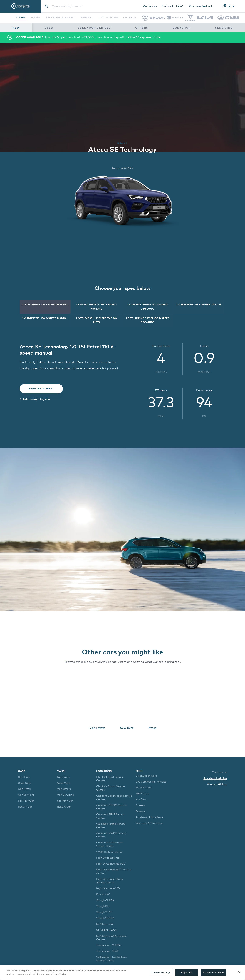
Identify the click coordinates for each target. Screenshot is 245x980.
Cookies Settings (161, 972)
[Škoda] (157, 18)
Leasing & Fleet (60, 17)
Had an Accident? (173, 6)
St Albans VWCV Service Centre (111, 937)
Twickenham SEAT (107, 951)
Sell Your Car (26, 801)
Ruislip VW (103, 894)
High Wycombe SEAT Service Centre (114, 871)
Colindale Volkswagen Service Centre (110, 844)
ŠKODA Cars (143, 787)
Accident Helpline (215, 778)
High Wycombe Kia (108, 858)
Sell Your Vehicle (94, 28)
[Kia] (205, 18)
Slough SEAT (104, 912)
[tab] (231, 7)
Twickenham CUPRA (109, 945)
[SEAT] (175, 19)
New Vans (63, 777)
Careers (141, 805)
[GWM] (228, 22)
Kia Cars (141, 799)
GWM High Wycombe (109, 852)
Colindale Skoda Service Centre (111, 825)
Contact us (150, 6)
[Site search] (82, 6)
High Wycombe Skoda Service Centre (110, 881)
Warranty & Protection (149, 823)
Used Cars (24, 783)
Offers (142, 28)
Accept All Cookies (213, 972)
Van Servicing (65, 795)
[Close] (239, 972)
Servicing (224, 28)
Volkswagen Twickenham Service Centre (111, 959)
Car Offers (25, 789)
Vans (36, 17)
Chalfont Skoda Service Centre (111, 788)
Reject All (187, 972)
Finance (140, 811)
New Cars (24, 777)
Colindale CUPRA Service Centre (112, 807)
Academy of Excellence (149, 817)
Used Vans (64, 783)
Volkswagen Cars (146, 776)
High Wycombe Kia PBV (111, 864)
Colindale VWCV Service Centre (111, 835)
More (130, 17)
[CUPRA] (190, 20)
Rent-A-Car (25, 807)
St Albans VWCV (107, 930)
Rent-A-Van (64, 807)
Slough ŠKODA (105, 918)
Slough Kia (103, 906)
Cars (21, 17)
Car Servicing (26, 795)
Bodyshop (182, 28)
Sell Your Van (65, 801)
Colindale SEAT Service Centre (110, 816)
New (16, 28)
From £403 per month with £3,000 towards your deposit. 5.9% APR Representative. (89, 37)
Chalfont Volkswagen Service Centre (114, 797)
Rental (87, 17)
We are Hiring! (217, 784)
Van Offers (64, 789)
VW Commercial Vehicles (151, 782)
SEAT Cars (142, 793)
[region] (122, 973)
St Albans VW (105, 924)
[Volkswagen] (145, 20)
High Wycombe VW (108, 888)
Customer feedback (201, 6)
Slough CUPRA (105, 900)
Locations (109, 17)
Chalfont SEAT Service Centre (110, 779)
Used (49, 28)
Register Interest (41, 388)
